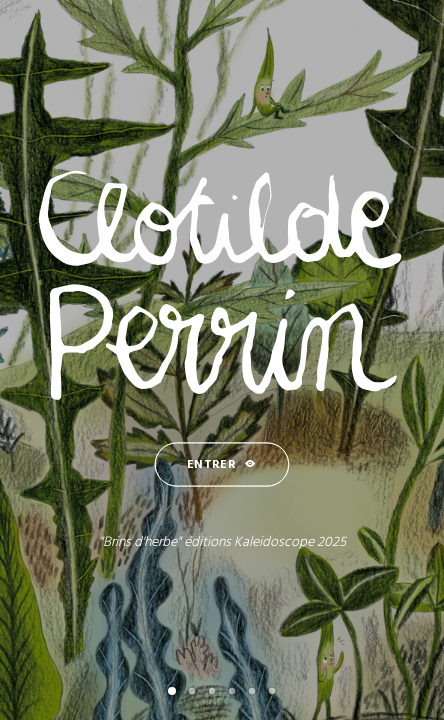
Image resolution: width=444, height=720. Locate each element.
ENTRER (222, 465)
